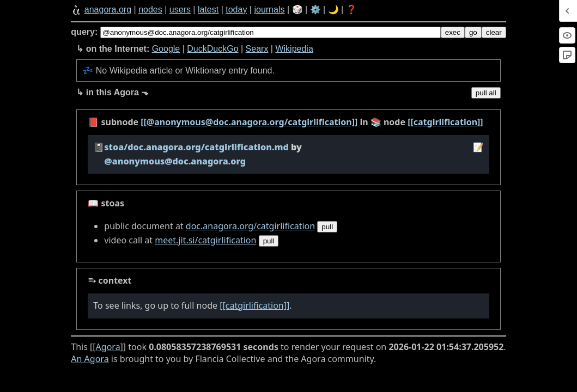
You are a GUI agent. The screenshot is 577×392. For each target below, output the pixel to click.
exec (453, 32)
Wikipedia (294, 49)
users (180, 10)
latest (208, 10)
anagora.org (108, 10)
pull (327, 227)
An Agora (90, 359)
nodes (150, 10)
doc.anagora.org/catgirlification (250, 226)
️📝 (478, 147)
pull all (486, 93)
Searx (257, 49)
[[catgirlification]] (445, 122)
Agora (108, 347)
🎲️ (297, 10)
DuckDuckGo (212, 49)
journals (269, 10)
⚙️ (315, 10)
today (236, 10)
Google (166, 49)
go (473, 32)
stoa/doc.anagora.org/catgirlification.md (196, 147)
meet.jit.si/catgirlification (205, 240)
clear (494, 32)
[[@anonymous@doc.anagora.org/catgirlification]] (249, 122)
